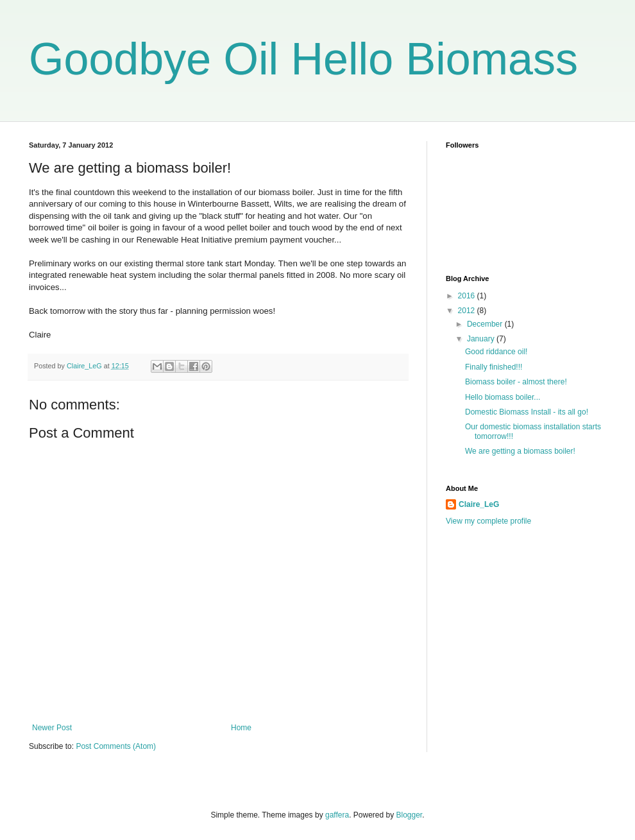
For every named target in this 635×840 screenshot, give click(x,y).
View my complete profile (488, 521)
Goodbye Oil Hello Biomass (303, 59)
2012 (468, 311)
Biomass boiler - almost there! (516, 382)
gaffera (337, 815)
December (486, 324)
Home (241, 728)
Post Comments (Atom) (116, 746)
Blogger (410, 815)
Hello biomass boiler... (503, 397)
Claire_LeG (479, 504)
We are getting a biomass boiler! (520, 451)
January (482, 339)
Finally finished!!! (494, 367)
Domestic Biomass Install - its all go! (527, 412)
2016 (468, 296)
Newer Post (52, 728)
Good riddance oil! (496, 352)
